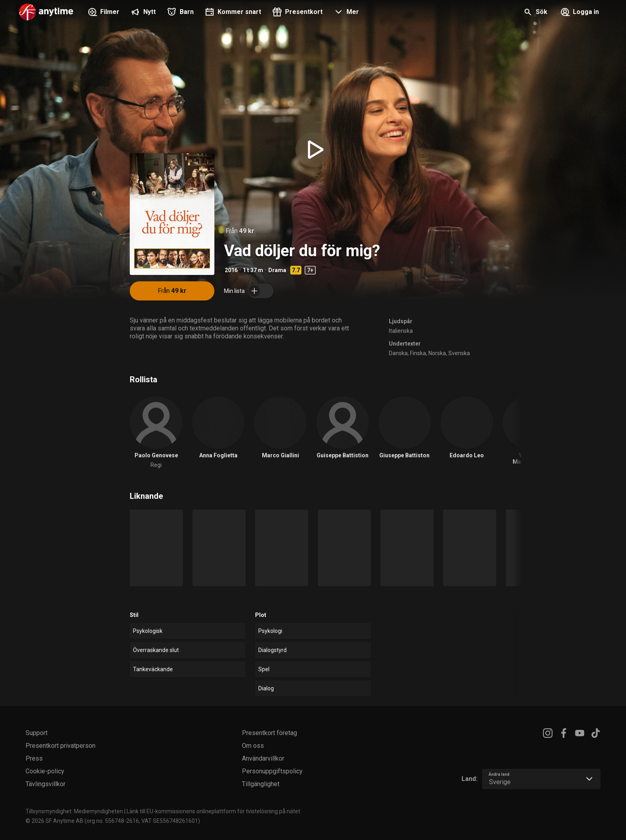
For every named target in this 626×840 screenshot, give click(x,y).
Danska (398, 353)
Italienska (401, 331)
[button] (346, 13)
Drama (277, 270)
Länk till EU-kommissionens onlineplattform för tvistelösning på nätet (213, 811)
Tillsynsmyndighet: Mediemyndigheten (74, 811)
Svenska (459, 353)
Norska (437, 353)
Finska (418, 353)
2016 (231, 270)
